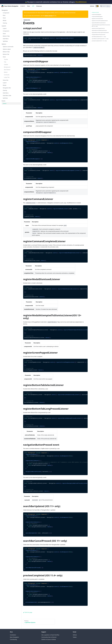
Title (5, 62)
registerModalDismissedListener (99, 23)
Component (6, 13)
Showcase (39, 6)
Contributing (13, 639)
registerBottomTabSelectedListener (99, 30)
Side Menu (6, 39)
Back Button (7, 70)
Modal (5, 20)
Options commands (8, 47)
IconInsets (7, 75)
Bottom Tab (6, 54)
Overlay (5, 23)
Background (7, 67)
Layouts (4, 26)
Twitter (75, 637)
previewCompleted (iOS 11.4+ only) (99, 41)
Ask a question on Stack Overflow (50, 635)
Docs (29, 6)
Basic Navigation (14, 637)
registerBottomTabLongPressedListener (100, 32)
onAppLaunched (95, 12)
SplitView (5, 41)
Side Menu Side (7, 96)
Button (6, 72)
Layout (5, 28)
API (33, 6)
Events (3, 101)
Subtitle (6, 65)
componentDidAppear (96, 14)
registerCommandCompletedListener (100, 21)
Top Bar (6, 59)
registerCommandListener (97, 19)
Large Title (7, 77)
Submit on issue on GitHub (49, 639)
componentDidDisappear (97, 16)
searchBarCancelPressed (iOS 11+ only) (100, 39)
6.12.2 (22, 6)
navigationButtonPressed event (98, 35)
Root (4, 15)
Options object (7, 49)
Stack (4, 18)
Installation (13, 635)
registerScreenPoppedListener (98, 28)
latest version (49, 16)
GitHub (92, 6)
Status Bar (6, 80)
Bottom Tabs (6, 36)
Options (4, 44)
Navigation (5, 10)
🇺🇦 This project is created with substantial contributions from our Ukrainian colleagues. (56, 2)
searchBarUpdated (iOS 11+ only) (99, 37)
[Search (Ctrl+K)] (105, 6)
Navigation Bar (7, 88)
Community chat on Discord (49, 637)
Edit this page (28, 612)
